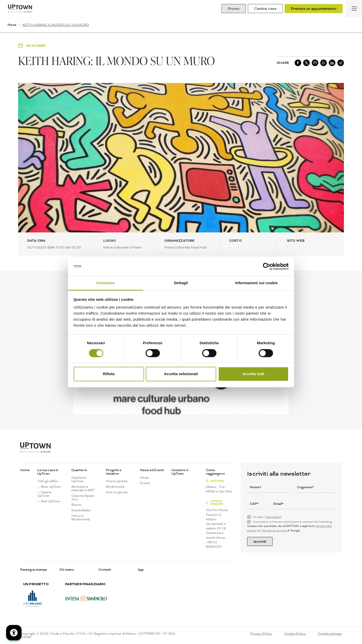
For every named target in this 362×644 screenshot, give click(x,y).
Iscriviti (260, 541)
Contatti (105, 569)
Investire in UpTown (180, 472)
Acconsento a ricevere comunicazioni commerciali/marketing (292, 522)
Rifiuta (109, 374)
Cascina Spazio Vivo (83, 498)
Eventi (145, 483)
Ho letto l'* (267, 517)
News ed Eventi (152, 470)
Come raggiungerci (215, 472)
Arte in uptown (117, 492)
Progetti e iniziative (114, 472)
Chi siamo (67, 569)
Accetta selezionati (181, 374)
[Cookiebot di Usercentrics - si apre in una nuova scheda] (267, 266)
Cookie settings (330, 634)
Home (25, 470)
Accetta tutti (253, 374)
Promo (234, 9)
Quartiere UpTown (79, 479)
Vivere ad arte (117, 481)
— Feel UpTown (49, 501)
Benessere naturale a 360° (83, 488)
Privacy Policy (261, 634)
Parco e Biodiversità (81, 518)
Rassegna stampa (33, 569)
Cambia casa (265, 9)
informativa (273, 517)
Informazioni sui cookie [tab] (257, 283)
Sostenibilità (81, 510)
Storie (76, 505)
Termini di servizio (274, 531)
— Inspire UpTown (44, 494)
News (12, 25)
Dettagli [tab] (181, 283)
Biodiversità (115, 487)
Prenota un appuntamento (314, 9)
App (141, 569)
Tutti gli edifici (48, 481)
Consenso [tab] (105, 283)
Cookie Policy (295, 634)
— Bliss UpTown (49, 487)
